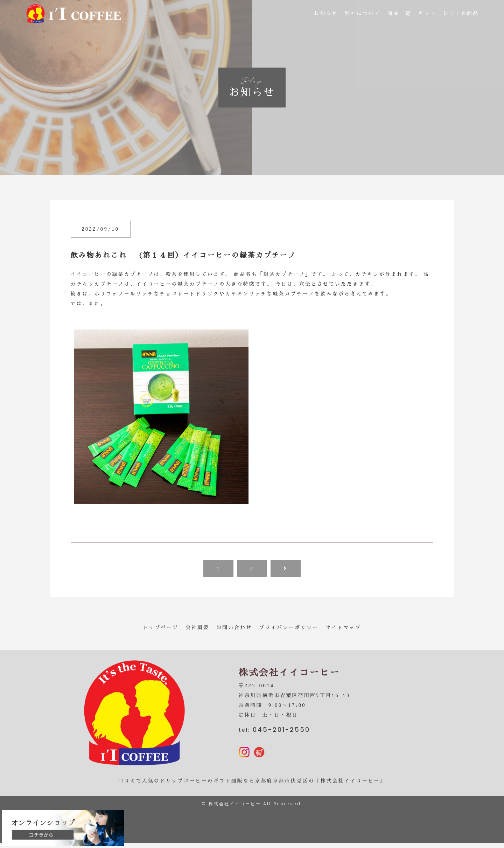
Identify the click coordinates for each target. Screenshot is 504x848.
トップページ (161, 627)
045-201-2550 (281, 732)
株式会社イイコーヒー (235, 809)
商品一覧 (399, 14)
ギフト (427, 14)
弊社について (363, 14)
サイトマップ (343, 627)
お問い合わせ (234, 627)
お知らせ (326, 14)
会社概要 (197, 627)
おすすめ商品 (461, 14)
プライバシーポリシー (289, 627)
